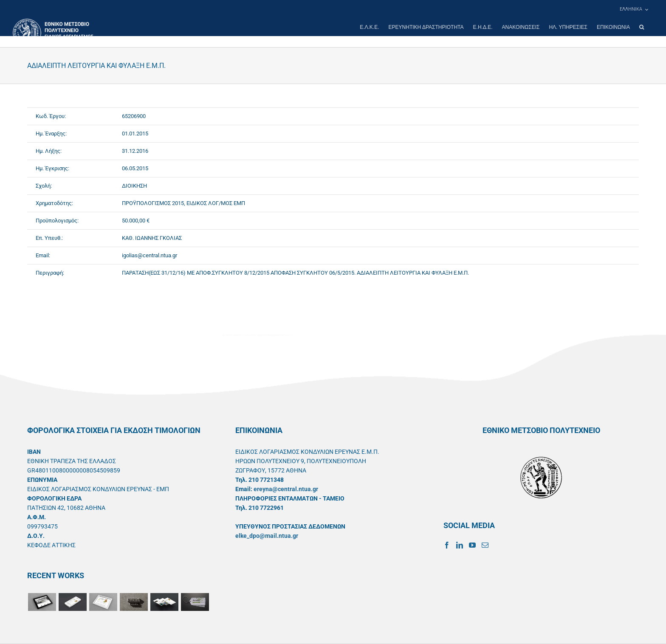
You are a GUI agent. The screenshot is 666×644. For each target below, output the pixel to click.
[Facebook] (447, 545)
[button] (642, 27)
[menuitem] (634, 9)
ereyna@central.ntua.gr (286, 489)
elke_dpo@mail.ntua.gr (267, 536)
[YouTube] (472, 545)
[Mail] (485, 545)
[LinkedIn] (460, 545)
